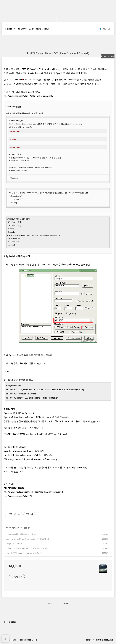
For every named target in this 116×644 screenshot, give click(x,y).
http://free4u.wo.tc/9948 (14, 488)
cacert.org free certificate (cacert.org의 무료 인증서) (26, 539)
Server (8, 528)
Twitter (14, 640)
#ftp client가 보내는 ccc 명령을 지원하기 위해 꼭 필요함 (31, 167)
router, (27, 84)
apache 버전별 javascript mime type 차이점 (22, 553)
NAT (32, 84)
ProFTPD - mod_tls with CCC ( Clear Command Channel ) (27, 29)
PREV (50, 603)
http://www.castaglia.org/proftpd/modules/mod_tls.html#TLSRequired (33, 492)
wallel (111, 640)
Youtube (28, 640)
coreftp (19, 264)
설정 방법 (40, 451)
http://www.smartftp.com (23, 451)
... (10, 570)
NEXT (66, 603)
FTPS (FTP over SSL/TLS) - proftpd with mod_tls (42, 69)
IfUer (44, 193)
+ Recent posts (9, 622)
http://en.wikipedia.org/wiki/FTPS (18, 496)
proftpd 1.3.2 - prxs (13, 544)
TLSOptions (13, 161)
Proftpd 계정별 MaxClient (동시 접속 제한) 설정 (25, 548)
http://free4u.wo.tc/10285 (14, 434)
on (20, 154)
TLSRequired (14, 154)
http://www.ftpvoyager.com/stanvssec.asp (40, 459)
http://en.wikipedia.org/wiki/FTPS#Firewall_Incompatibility (28, 96)
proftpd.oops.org (76, 124)
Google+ (35, 640)
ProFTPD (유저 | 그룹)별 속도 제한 (20, 534)
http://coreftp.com (19, 447)
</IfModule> (14, 178)
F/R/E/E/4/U (15, 566)
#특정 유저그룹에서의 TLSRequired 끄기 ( (25, 193)
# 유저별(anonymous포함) (19, 158)
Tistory (97, 640)
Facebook (21, 640)
